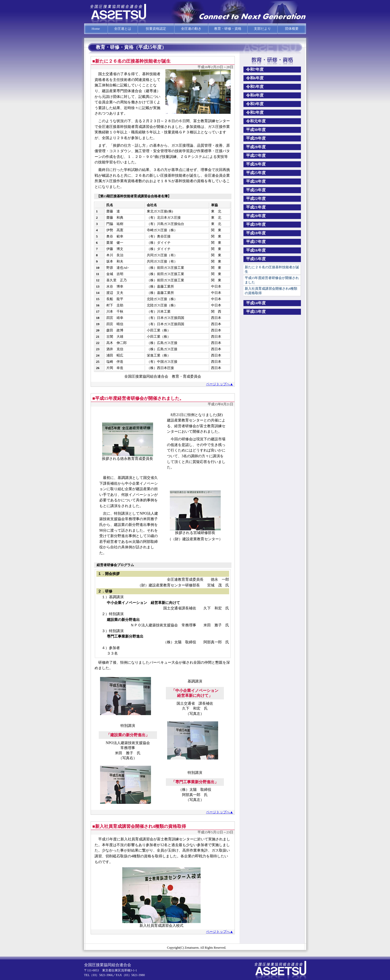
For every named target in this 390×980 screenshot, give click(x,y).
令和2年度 (255, 112)
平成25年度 (256, 173)
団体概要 (292, 29)
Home (96, 29)
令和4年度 (255, 95)
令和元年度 (256, 121)
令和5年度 (255, 87)
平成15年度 (256, 259)
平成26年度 (256, 164)
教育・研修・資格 (228, 29)
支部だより (262, 29)
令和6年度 (255, 78)
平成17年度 (256, 242)
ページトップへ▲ (220, 384)
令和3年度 (255, 104)
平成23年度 (256, 190)
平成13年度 (256, 312)
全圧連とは (123, 29)
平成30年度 (256, 130)
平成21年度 (256, 207)
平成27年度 (256, 156)
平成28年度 (256, 147)
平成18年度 (256, 233)
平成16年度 (256, 250)
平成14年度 (256, 303)
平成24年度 (256, 181)
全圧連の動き (191, 29)
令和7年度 (255, 69)
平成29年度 (256, 138)
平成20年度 (256, 216)
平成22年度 (256, 199)
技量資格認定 (156, 29)
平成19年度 (256, 224)
